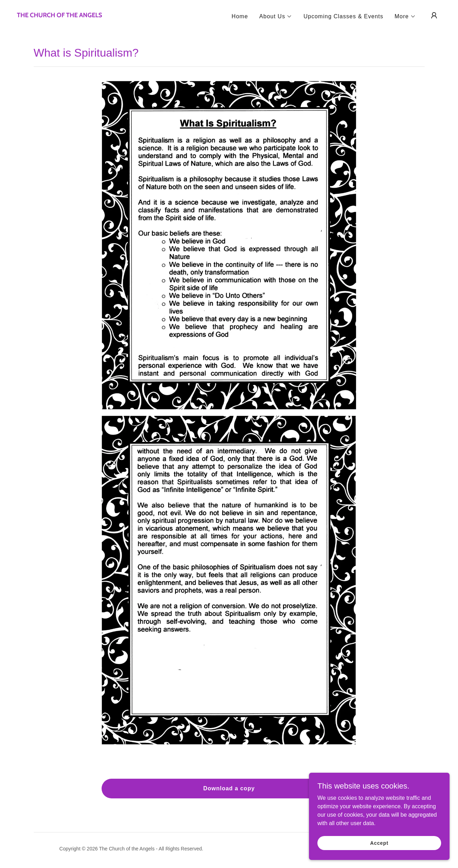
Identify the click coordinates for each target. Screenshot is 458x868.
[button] (276, 17)
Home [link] (240, 16)
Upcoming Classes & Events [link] (343, 16)
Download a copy (229, 788)
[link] (59, 15)
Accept (379, 843)
